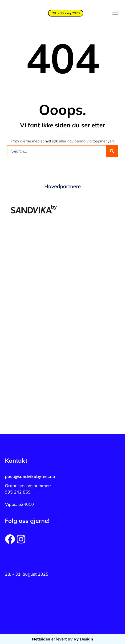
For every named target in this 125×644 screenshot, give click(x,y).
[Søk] (112, 151)
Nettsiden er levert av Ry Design (62, 639)
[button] (115, 13)
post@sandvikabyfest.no (30, 476)
